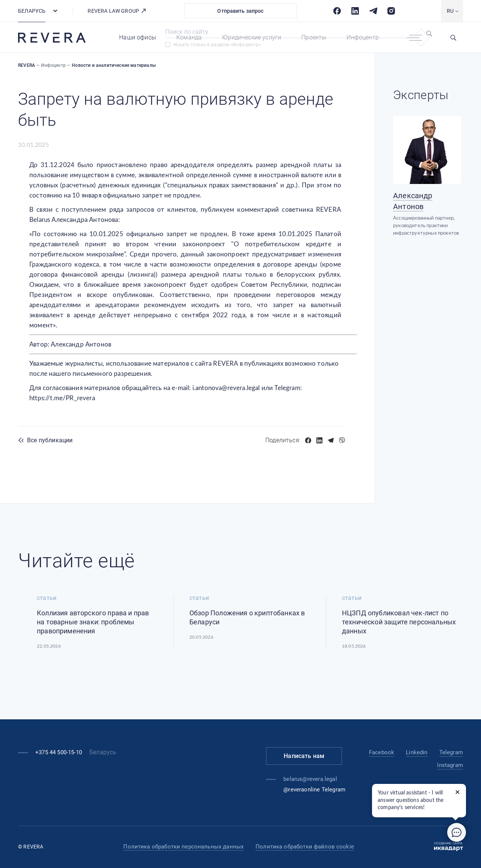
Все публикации (50, 440)
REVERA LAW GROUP (117, 11)
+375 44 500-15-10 (59, 752)
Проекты (314, 37)
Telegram (451, 752)
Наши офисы (138, 37)
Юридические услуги (252, 37)
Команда (189, 37)
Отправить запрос (240, 11)
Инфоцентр (363, 37)
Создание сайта (448, 847)
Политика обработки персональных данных (183, 847)
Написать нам (304, 756)
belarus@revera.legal (310, 779)
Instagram (450, 765)
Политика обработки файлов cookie (305, 847)
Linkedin (417, 752)
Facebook (382, 752)
